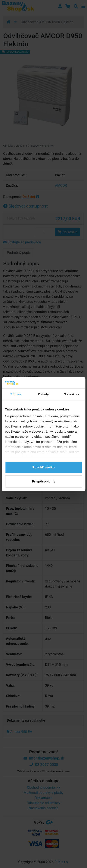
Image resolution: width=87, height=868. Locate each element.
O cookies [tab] (72, 394)
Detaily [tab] (44, 394)
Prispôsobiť (44, 481)
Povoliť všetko (44, 467)
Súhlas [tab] (16, 394)
